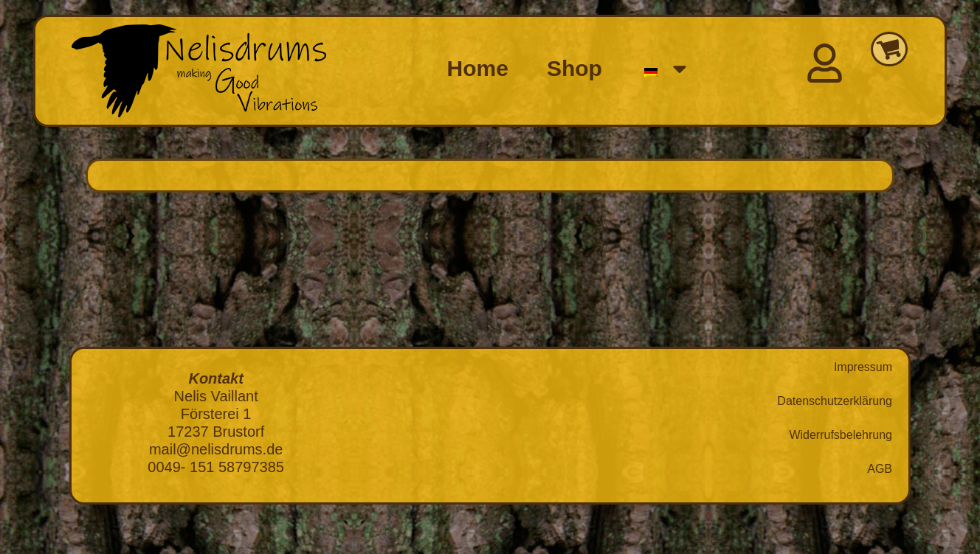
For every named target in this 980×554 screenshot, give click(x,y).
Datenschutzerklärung (835, 401)
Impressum (863, 367)
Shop (574, 68)
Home (478, 68)
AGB (880, 469)
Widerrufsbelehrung (841, 435)
